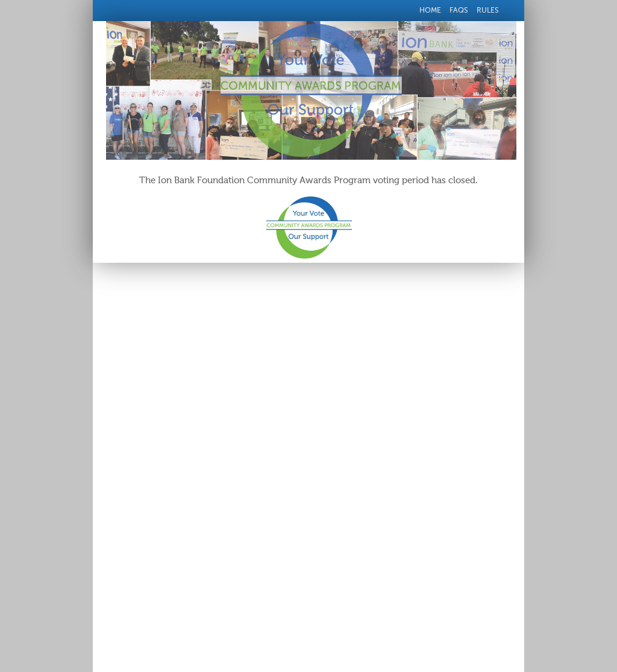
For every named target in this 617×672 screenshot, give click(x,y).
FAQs (459, 10)
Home (430, 10)
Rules (488, 10)
